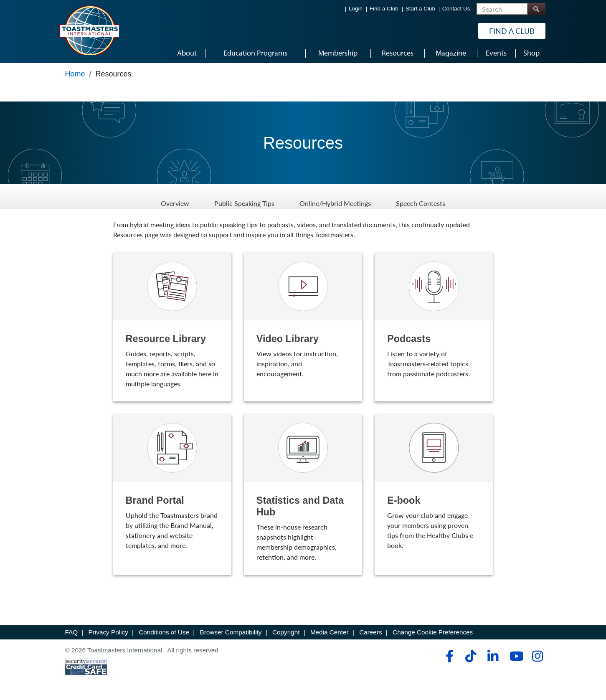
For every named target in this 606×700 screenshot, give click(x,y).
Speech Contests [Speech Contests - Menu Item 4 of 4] (421, 197)
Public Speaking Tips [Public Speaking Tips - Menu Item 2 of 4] (244, 197)
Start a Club (420, 9)
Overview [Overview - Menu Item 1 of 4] (175, 197)
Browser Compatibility (231, 632)
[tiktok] (470, 656)
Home (75, 74)
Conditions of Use (164, 632)
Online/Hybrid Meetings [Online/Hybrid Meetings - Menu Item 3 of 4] (335, 197)
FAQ (72, 632)
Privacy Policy (108, 632)
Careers (370, 632)
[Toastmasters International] (89, 30)
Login (356, 9)
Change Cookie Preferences (433, 632)
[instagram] (537, 656)
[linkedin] (493, 656)
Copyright (286, 632)
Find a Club (384, 9)
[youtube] (515, 656)
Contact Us (456, 9)
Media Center (330, 632)
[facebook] (448, 656)
